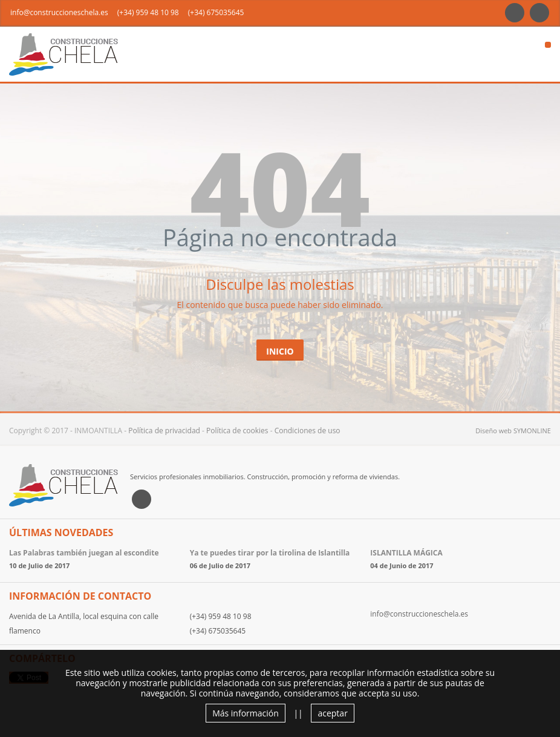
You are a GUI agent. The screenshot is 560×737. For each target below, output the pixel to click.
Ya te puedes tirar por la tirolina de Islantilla (270, 553)
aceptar (332, 713)
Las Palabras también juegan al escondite (84, 553)
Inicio (280, 351)
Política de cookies (237, 431)
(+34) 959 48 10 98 (148, 12)
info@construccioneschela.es (59, 12)
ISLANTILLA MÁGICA (406, 553)
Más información (246, 713)
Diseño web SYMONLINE (513, 431)
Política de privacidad (164, 431)
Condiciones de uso (308, 431)
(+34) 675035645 (216, 12)
